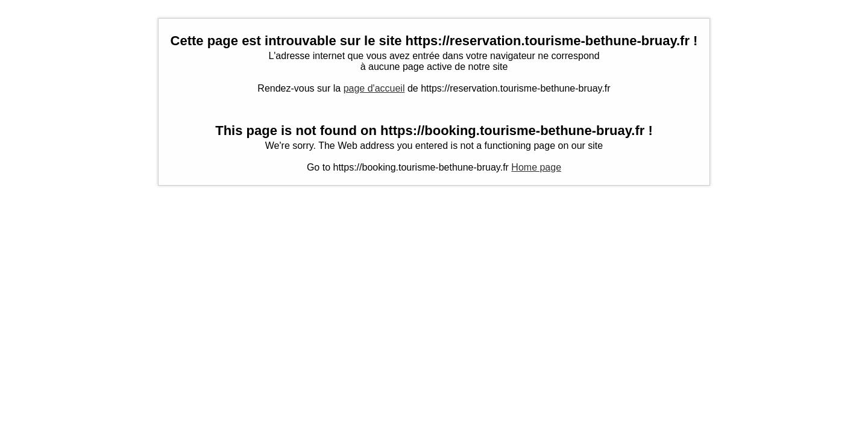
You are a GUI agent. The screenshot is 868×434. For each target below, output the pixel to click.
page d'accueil (374, 88)
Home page (536, 167)
